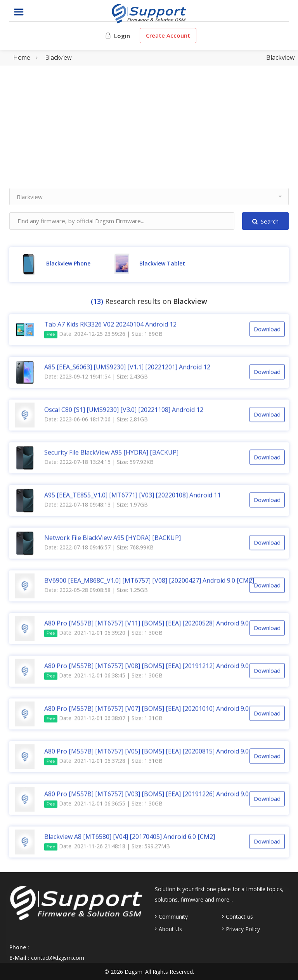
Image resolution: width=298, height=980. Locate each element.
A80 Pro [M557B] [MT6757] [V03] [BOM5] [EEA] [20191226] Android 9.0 (146, 795)
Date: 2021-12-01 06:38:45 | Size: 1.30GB (103, 677)
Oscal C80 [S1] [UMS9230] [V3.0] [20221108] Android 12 (124, 411)
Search (265, 221)
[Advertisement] (149, 134)
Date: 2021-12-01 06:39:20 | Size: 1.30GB (103, 634)
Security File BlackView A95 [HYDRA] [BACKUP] (111, 453)
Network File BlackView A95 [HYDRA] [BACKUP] (113, 539)
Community (173, 917)
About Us (170, 929)
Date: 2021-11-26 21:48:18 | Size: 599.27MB (107, 847)
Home (22, 57)
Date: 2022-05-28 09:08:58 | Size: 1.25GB (96, 591)
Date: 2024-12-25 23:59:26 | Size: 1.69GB (103, 335)
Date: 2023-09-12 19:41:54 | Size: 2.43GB (96, 377)
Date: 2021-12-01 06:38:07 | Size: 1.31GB (103, 719)
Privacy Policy (243, 929)
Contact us (239, 917)
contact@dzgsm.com (58, 958)
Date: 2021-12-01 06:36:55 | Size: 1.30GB (103, 805)
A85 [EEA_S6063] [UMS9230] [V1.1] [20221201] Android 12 (127, 368)
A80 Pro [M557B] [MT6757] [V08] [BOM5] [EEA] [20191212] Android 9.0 (146, 667)
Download (267, 330)
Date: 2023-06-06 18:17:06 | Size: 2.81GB (96, 420)
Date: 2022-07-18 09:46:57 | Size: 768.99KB (99, 548)
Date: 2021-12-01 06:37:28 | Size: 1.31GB (103, 762)
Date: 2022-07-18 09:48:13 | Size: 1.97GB (96, 506)
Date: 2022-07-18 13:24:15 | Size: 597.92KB (99, 463)
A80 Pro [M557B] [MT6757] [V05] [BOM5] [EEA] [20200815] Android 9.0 (146, 752)
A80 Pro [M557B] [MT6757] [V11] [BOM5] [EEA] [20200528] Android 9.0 (146, 624)
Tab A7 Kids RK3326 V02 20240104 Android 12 (110, 325)
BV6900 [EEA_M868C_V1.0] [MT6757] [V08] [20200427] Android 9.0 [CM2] (149, 581)
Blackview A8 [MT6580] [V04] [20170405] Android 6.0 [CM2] (130, 838)
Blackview (58, 57)
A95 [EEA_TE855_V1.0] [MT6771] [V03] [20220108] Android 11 (133, 496)
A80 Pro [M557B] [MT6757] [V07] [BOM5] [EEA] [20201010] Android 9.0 (146, 709)
